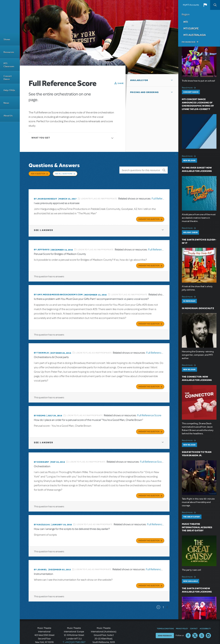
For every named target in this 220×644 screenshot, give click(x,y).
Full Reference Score (164, 193)
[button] (205, 5)
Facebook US (188, 622)
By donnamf (41, 451)
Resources (9, 52)
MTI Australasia (195, 35)
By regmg (40, 406)
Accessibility (205, 615)
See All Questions (64, 174)
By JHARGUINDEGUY (46, 193)
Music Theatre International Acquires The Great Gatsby (197, 527)
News (6, 103)
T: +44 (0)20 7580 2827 (74, 628)
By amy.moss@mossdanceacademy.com (58, 287)
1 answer (43, 224)
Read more (189, 87)
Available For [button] (139, 80)
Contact (194, 615)
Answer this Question (149, 213)
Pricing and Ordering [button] (144, 92)
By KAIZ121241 (42, 513)
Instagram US (208, 622)
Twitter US (195, 622)
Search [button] (215, 5)
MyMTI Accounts (191, 5)
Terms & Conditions (165, 615)
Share (121, 83)
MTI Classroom (9, 65)
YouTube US (202, 622)
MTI (186, 22)
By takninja (41, 344)
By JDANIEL (41, 557)
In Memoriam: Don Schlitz (198, 308)
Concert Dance (8, 78)
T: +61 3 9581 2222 (104, 635)
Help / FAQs (9, 90)
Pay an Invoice (188, 42)
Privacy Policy (182, 615)
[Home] (10, 17)
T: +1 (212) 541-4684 (44, 632)
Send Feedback (165, 622)
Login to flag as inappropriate (99, 193)
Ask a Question (38, 174)
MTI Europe (191, 28)
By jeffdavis (42, 243)
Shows (7, 39)
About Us (8, 116)
